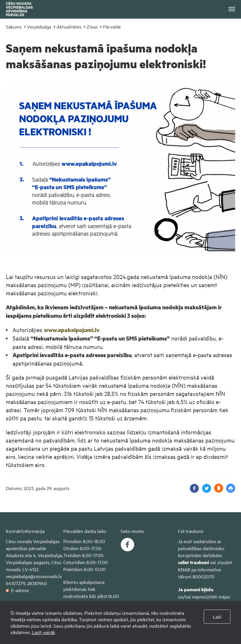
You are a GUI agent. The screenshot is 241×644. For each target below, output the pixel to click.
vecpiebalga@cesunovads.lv (34, 576)
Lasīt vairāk (43, 632)
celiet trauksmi (193, 562)
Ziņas (92, 27)
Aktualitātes (69, 27)
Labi (217, 617)
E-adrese (17, 590)
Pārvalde (112, 27)
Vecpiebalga (39, 27)
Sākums (14, 27)
